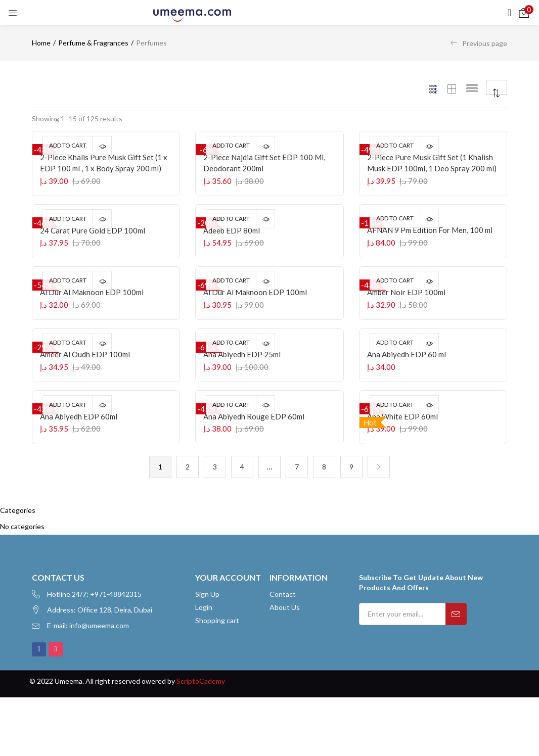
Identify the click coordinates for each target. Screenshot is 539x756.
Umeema (69, 739)
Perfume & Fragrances (93, 43)
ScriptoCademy (201, 739)
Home (41, 43)
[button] (524, 13)
